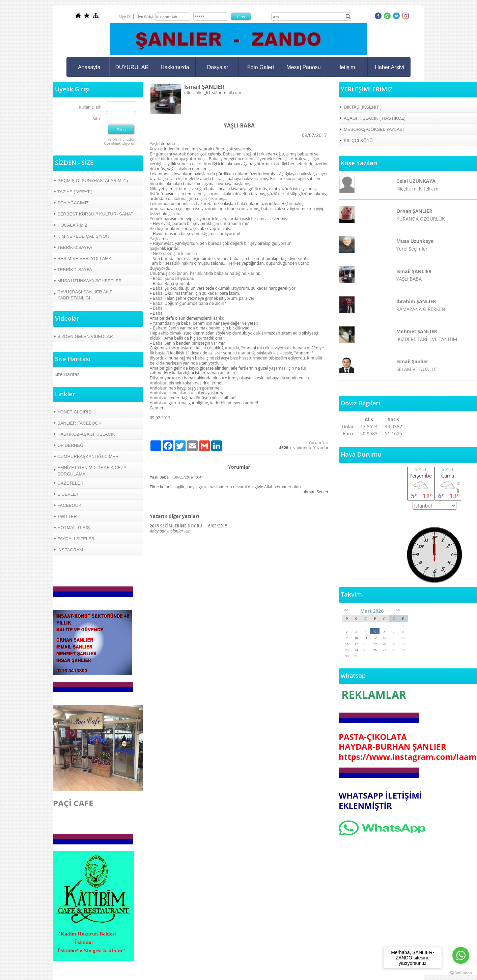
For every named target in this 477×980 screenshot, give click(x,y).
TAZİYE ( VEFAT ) (75, 192)
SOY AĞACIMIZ (73, 203)
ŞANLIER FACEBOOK (79, 423)
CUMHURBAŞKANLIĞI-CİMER (88, 456)
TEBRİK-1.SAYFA (75, 270)
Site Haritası (67, 374)
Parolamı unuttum (122, 139)
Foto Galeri (261, 67)
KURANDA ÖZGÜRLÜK (420, 219)
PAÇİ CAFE (73, 803)
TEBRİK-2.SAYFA (75, 247)
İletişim (347, 67)
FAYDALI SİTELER (76, 539)
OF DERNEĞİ (71, 445)
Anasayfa (89, 67)
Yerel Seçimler (412, 249)
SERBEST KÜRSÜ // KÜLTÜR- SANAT (95, 214)
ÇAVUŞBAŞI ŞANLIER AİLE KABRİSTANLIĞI (85, 295)
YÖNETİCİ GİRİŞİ (75, 412)
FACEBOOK (69, 505)
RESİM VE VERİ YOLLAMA (85, 258)
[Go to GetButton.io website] (461, 973)
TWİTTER (67, 516)
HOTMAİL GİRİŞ (74, 528)
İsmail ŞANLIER (414, 271)
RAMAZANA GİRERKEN (421, 309)
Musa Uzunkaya (415, 241)
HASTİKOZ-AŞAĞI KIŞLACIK (86, 434)
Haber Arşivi (390, 67)
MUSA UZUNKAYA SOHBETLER (90, 281)
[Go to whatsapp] (461, 955)
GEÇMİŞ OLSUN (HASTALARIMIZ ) (93, 181)
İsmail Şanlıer (412, 361)
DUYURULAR (132, 67)
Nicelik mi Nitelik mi (418, 189)
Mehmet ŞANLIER (417, 331)
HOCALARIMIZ (72, 225)
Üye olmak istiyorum (120, 143)
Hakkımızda (175, 67)
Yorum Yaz (319, 443)
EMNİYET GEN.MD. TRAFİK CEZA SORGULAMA (92, 471)
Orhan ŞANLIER (414, 211)
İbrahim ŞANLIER (416, 301)
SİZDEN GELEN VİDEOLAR (85, 336)
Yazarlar (321, 448)
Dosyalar (218, 67)
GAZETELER (70, 483)
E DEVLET (68, 494)
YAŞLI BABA (409, 279)
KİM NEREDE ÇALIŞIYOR (83, 236)
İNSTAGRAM (70, 550)
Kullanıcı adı (90, 107)
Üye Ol (125, 16)
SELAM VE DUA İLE (416, 369)
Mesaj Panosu (303, 67)
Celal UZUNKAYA (416, 181)
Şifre (97, 119)
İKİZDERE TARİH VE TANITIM (427, 339)
